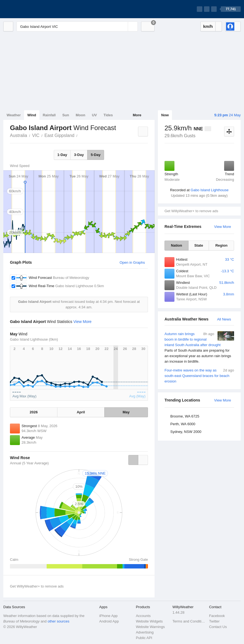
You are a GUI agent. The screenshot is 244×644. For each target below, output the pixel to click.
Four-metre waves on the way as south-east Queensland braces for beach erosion (199, 375)
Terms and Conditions (189, 621)
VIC (36, 135)
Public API (144, 638)
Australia (18, 135)
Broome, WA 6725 (185, 416)
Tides (108, 115)
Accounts (143, 616)
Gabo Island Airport (80, 135)
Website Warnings (150, 627)
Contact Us (218, 627)
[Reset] (123, 26)
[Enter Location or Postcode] (77, 26)
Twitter (214, 621)
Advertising (145, 632)
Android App (109, 621)
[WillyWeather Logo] (29, 9)
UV (94, 115)
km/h (208, 26)
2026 (34, 412)
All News (224, 319)
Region (221, 245)
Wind (32, 115)
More (137, 115)
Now (165, 115)
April (81, 412)
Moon (80, 115)
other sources (58, 621)
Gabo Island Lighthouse (210, 190)
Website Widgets (149, 621)
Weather (14, 115)
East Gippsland (59, 135)
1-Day (62, 155)
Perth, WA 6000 (183, 424)
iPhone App (109, 616)
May (126, 412)
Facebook (217, 616)
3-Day (79, 155)
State (199, 245)
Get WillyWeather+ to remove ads (191, 211)
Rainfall (49, 115)
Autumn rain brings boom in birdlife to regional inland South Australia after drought (199, 348)
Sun (66, 115)
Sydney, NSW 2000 (186, 432)
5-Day (96, 155)
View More (223, 227)
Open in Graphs (132, 262)
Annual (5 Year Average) (29, 463)
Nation (176, 245)
